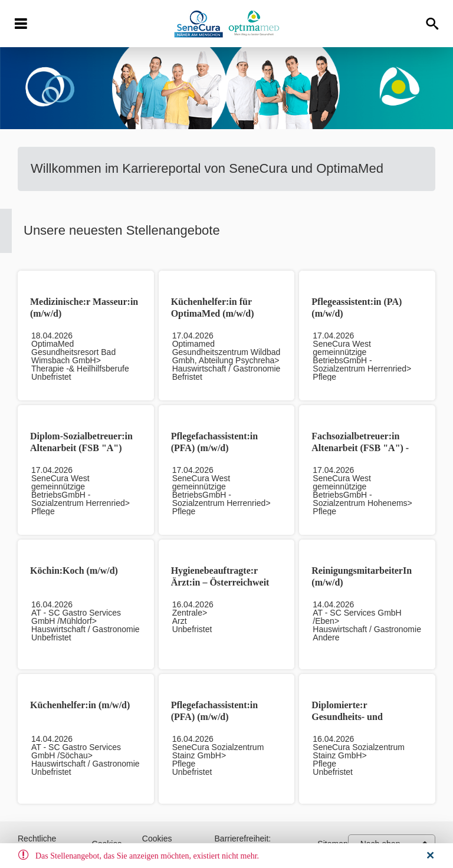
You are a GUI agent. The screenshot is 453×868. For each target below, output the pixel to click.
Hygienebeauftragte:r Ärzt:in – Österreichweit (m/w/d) (220, 582)
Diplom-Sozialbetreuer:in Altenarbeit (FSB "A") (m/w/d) (81, 448)
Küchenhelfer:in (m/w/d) (80, 705)
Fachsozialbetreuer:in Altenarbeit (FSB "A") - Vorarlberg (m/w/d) (360, 448)
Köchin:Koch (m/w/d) (74, 571)
